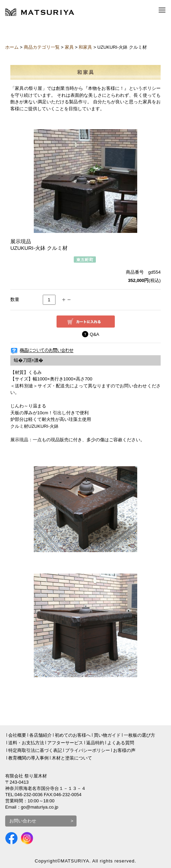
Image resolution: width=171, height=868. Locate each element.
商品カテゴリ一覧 (42, 47)
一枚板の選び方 (139, 735)
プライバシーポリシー (88, 750)
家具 (69, 47)
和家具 (85, 47)
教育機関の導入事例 (28, 758)
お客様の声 (124, 750)
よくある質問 (121, 743)
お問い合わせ (23, 821)
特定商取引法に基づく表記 (35, 750)
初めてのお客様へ (73, 735)
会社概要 (17, 735)
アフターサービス (65, 743)
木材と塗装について (72, 758)
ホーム (12, 47)
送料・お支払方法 (26, 743)
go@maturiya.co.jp (40, 807)
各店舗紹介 (41, 735)
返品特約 (95, 743)
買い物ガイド (107, 735)
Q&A (94, 334)
